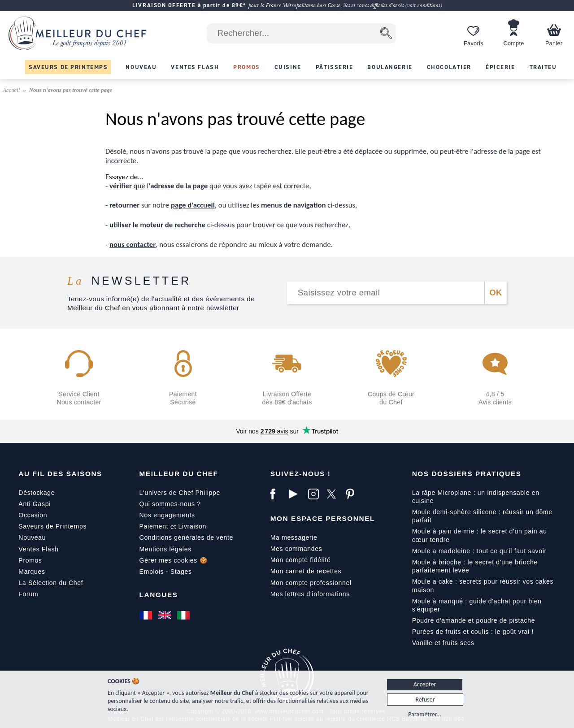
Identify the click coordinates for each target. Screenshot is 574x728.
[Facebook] (278, 494)
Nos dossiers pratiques (467, 474)
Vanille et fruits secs (443, 643)
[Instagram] (315, 494)
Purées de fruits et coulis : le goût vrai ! (473, 632)
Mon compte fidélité (301, 560)
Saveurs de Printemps (52, 526)
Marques (32, 572)
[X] (334, 494)
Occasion (33, 515)
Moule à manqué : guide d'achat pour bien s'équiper (477, 605)
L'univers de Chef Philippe (180, 493)
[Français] (147, 615)
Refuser (425, 700)
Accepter (425, 684)
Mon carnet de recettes (306, 571)
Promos (30, 560)
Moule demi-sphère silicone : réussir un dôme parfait (482, 516)
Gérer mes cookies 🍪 (174, 560)
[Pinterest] (353, 494)
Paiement (154, 526)
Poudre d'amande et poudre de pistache (474, 620)
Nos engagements (167, 515)
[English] (165, 615)
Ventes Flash (38, 549)
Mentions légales (165, 549)
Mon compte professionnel (311, 583)
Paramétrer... (424, 714)
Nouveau (32, 537)
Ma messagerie (294, 537)
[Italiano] (184, 615)
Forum (28, 594)
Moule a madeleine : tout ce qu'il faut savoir (479, 551)
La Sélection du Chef (51, 583)
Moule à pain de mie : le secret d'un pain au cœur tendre (480, 535)
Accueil (12, 90)
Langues (159, 595)
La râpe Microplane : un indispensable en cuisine (476, 497)
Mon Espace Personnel (323, 518)
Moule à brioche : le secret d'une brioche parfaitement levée (475, 566)
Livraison (192, 526)
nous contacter (133, 245)
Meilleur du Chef (179, 474)
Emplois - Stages (166, 572)
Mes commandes (296, 549)
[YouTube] (296, 494)
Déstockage (37, 493)
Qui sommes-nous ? (170, 504)
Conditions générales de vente (186, 537)
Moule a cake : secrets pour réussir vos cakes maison (483, 585)
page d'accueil (193, 205)
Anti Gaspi (35, 504)
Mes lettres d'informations (310, 594)
